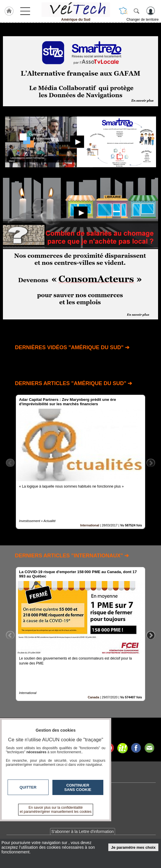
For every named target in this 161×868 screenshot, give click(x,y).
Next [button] (151, 463)
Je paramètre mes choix (133, 847)
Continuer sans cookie (78, 787)
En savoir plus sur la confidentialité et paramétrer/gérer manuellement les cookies (56, 810)
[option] (80, 462)
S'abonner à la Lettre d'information (82, 832)
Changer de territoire (143, 20)
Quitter (28, 787)
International (90, 525)
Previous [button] (10, 463)
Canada (94, 697)
